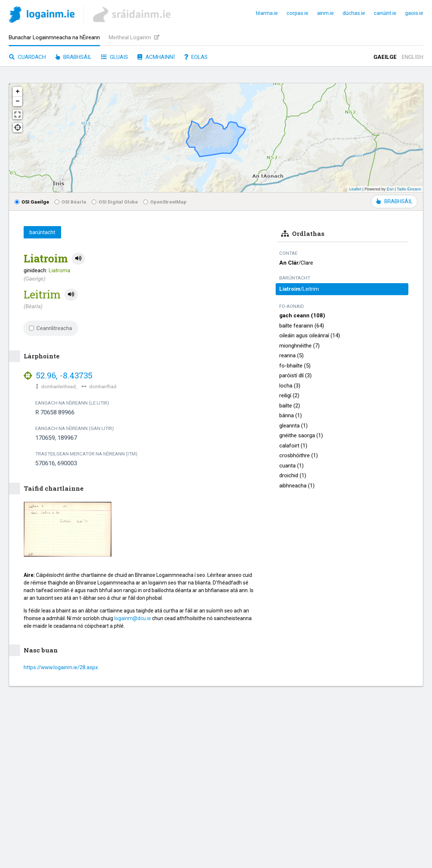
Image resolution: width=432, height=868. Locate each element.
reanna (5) (291, 355)
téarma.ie (267, 13)
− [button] (18, 101)
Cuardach (27, 57)
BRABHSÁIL (394, 201)
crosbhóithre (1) (299, 455)
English (413, 57)
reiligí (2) (289, 395)
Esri (390, 189)
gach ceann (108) (302, 316)
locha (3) (290, 386)
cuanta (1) (291, 466)
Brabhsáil (73, 57)
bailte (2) (290, 406)
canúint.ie (385, 13)
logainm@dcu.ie (133, 618)
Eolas (196, 57)
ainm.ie (325, 13)
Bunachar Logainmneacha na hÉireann (54, 37)
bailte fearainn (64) (302, 326)
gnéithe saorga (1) (301, 435)
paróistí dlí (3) (295, 375)
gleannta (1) (293, 426)
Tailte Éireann (409, 189)
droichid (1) (293, 475)
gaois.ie (414, 13)
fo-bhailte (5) (295, 366)
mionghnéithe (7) (299, 346)
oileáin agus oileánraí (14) (310, 335)
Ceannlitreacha (51, 328)
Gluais (115, 57)
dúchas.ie (354, 13)
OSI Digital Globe (115, 202)
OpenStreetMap (165, 202)
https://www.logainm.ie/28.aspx (61, 667)
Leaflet (355, 189)
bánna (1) (291, 415)
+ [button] (18, 92)
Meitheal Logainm (134, 37)
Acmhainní (156, 57)
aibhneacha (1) (297, 486)
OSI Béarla (70, 202)
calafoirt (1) (293, 446)
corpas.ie (297, 13)
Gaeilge (385, 57)
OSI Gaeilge (32, 202)
